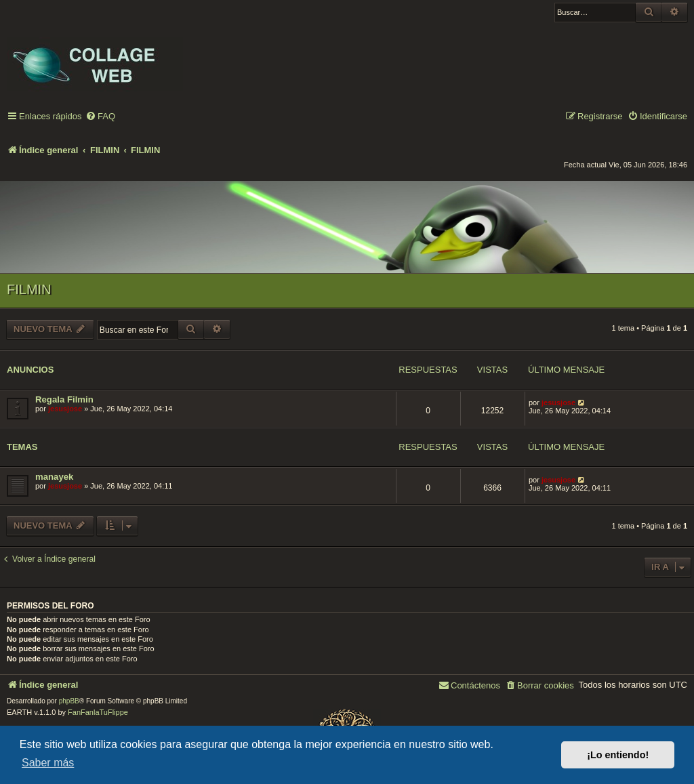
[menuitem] (100, 117)
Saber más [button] (48, 763)
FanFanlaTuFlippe (98, 712)
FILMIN (29, 289)
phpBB (69, 701)
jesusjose (65, 409)
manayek (54, 477)
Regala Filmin (64, 399)
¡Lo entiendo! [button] (618, 755)
